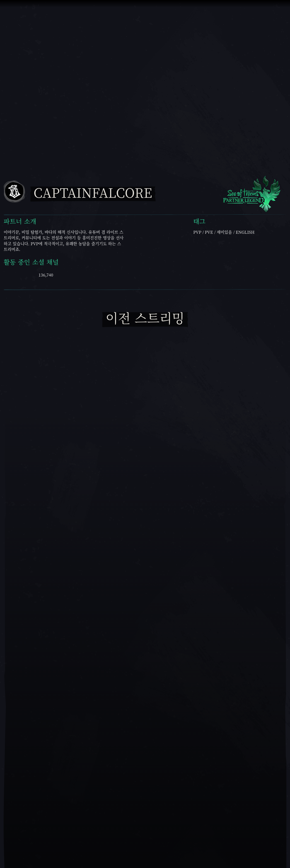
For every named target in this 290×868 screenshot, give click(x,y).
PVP (197, 232)
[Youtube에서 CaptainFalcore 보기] (11, 274)
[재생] (145, 671)
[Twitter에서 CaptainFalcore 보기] (83, 274)
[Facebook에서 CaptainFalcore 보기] (64, 274)
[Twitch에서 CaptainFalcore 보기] (29, 274)
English (245, 232)
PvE (209, 232)
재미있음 (224, 232)
